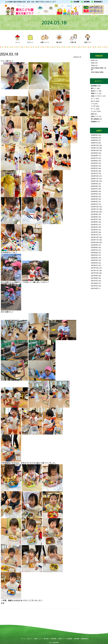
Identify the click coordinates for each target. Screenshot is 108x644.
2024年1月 (94, 204)
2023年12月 (95, 207)
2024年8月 (94, 186)
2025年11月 (95, 148)
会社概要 (76, 2)
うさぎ (93, 106)
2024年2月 (94, 201)
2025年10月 (95, 150)
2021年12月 (95, 268)
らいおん (94, 111)
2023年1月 (94, 235)
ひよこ (93, 98)
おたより (30, 639)
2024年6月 (94, 191)
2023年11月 (95, 209)
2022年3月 (94, 260)
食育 (92, 114)
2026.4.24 (94, 60)
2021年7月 (94, 281)
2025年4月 (94, 166)
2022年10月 (95, 242)
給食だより (94, 91)
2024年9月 (94, 184)
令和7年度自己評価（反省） (99, 69)
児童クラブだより (97, 96)
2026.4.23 (94, 65)
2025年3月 (94, 168)
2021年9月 (94, 276)
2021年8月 (94, 278)
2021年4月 (94, 288)
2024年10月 (95, 181)
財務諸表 (94, 121)
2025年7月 (94, 158)
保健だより (94, 93)
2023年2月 (94, 232)
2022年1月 (94, 265)
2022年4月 (94, 258)
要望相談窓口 (98, 2)
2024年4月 (94, 196)
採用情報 (87, 2)
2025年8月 (94, 155)
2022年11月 (95, 240)
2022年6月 (94, 253)
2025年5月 (94, 163)
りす (92, 104)
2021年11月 (95, 270)
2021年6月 (94, 283)
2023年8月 (94, 217)
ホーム (23, 639)
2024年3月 (94, 199)
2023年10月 (95, 212)
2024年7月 (94, 189)
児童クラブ (94, 116)
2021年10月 (95, 273)
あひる (93, 101)
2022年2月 (94, 263)
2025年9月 (94, 153)
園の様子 (46, 639)
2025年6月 (94, 161)
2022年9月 (94, 245)
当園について (38, 639)
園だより (94, 88)
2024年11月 (95, 179)
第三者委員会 (95, 119)
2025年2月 (94, 171)
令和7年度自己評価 (97, 72)
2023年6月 (94, 222)
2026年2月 (94, 140)
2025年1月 (94, 173)
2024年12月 (95, 176)
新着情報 (94, 86)
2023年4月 (94, 227)
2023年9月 (94, 214)
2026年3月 (94, 138)
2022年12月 (95, 237)
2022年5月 (94, 255)
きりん (93, 109)
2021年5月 (94, 286)
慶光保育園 (56, 643)
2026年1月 (94, 143)
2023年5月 (94, 224)
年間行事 (54, 639)
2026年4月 (94, 135)
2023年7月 (94, 219)
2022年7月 (94, 250)
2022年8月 (94, 247)
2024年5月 (94, 194)
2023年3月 (94, 230)
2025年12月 (95, 145)
